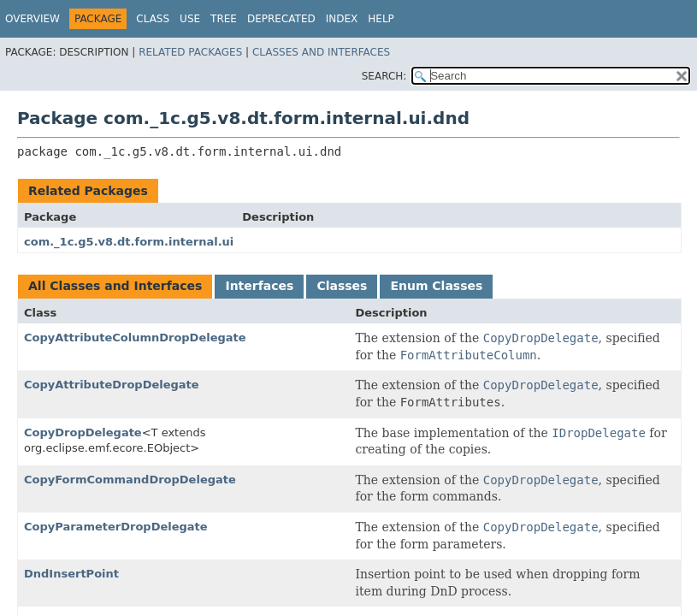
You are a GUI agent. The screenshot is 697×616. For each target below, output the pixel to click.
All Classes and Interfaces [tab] (115, 286)
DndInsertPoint (71, 574)
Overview (32, 19)
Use (190, 19)
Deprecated (281, 19)
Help (381, 19)
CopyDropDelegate (83, 432)
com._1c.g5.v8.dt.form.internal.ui (129, 242)
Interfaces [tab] (259, 286)
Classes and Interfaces (321, 52)
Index (342, 19)
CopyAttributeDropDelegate (112, 385)
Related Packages (190, 52)
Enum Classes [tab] (436, 286)
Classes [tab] (342, 286)
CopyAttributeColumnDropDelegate (135, 338)
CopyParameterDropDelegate (116, 527)
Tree (224, 19)
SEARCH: (384, 76)
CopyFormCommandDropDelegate (130, 480)
